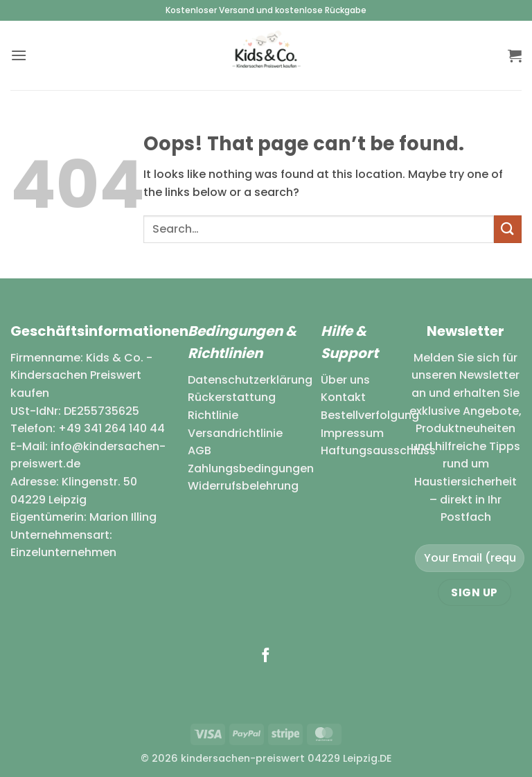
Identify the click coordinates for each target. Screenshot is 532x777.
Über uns (345, 380)
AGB (199, 450)
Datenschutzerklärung (250, 380)
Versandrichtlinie (235, 433)
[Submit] (508, 229)
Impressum (352, 433)
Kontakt (343, 397)
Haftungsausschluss (378, 450)
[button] (19, 55)
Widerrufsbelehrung (243, 486)
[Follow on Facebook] (266, 656)
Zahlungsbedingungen (251, 468)
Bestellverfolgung (370, 415)
